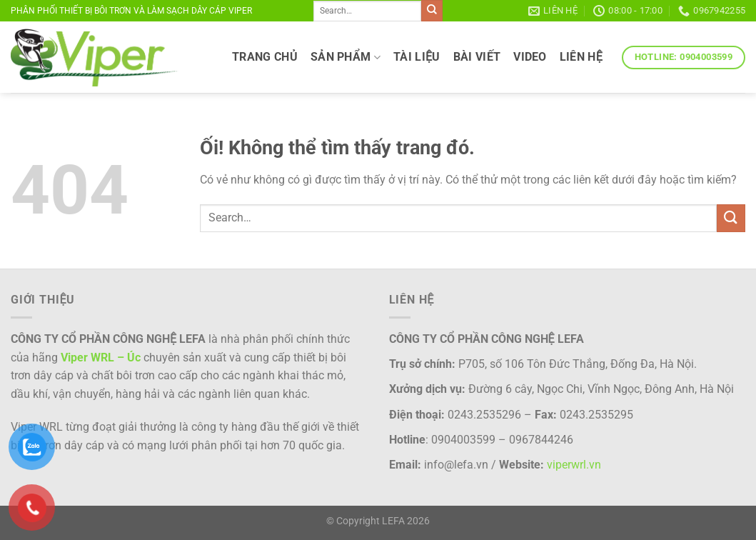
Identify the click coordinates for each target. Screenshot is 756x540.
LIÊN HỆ (581, 57)
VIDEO (530, 57)
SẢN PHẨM (346, 57)
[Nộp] (432, 11)
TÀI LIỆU (417, 57)
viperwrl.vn (574, 465)
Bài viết (477, 57)
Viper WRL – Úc (101, 357)
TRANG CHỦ (265, 57)
